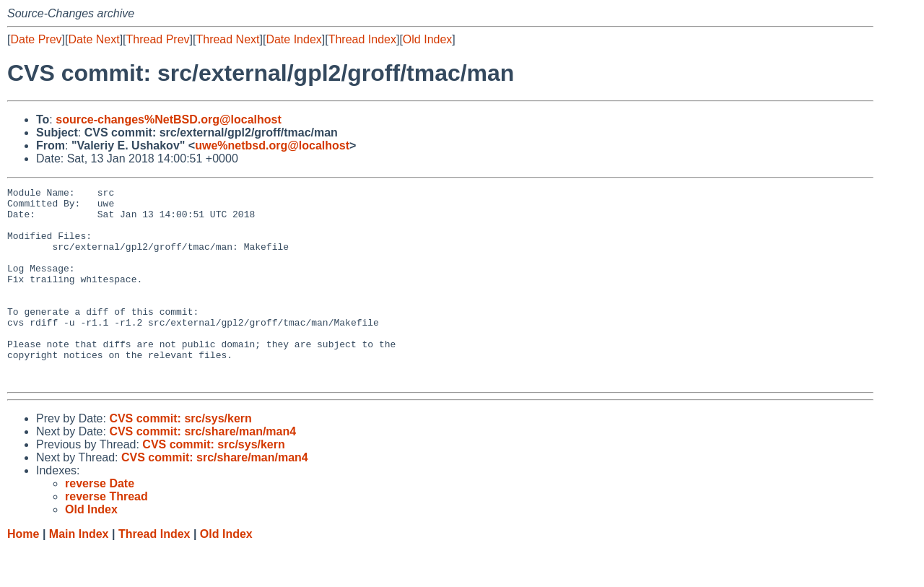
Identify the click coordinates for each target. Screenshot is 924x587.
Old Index (427, 39)
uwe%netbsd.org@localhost (272, 145)
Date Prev (36, 39)
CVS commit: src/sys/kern (180, 457)
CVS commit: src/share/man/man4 (202, 470)
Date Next (93, 39)
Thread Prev (158, 39)
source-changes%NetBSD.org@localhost (169, 119)
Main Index (79, 573)
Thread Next (227, 39)
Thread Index (362, 39)
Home (23, 573)
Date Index (293, 39)
